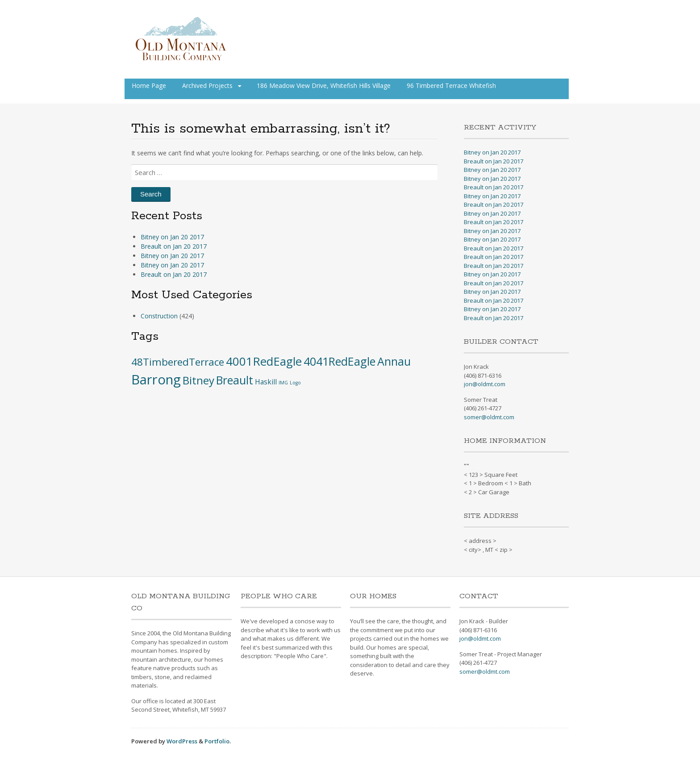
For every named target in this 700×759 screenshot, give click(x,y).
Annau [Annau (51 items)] (394, 361)
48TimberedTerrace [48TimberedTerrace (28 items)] (178, 362)
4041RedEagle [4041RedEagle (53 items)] (340, 361)
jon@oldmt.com (485, 384)
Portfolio (217, 741)
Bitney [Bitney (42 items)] (198, 380)
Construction (159, 316)
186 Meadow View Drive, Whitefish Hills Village (324, 85)
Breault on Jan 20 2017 (174, 246)
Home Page (149, 85)
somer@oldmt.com (489, 417)
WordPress (182, 741)
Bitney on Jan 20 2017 (172, 237)
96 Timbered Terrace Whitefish (451, 85)
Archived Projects (207, 85)
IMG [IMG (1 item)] (283, 383)
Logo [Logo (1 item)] (295, 383)
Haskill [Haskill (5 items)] (266, 382)
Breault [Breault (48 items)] (235, 380)
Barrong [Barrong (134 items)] (156, 379)
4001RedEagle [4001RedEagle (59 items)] (264, 361)
